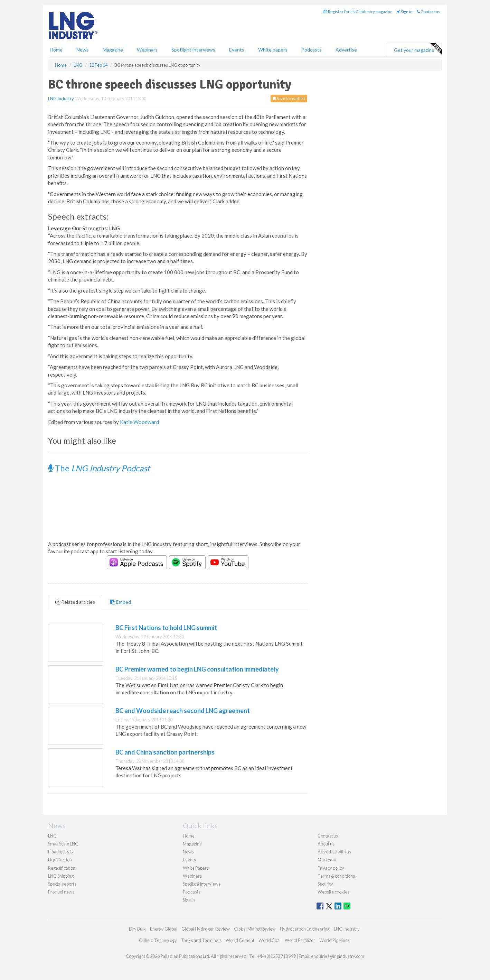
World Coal (270, 940)
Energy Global (164, 929)
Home (56, 50)
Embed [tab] (121, 602)
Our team (327, 860)
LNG (52, 836)
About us (326, 844)
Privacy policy (331, 868)
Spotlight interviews (193, 50)
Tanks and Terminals (201, 940)
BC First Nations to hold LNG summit (166, 628)
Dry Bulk (137, 929)
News (188, 852)
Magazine (113, 50)
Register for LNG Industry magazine (358, 12)
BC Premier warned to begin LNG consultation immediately (197, 669)
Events (237, 50)
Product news (61, 892)
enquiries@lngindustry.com (338, 956)
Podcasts (312, 50)
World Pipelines (334, 940)
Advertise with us (334, 852)
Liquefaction (60, 860)
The (99, 468)
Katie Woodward (139, 422)
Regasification (62, 868)
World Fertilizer (300, 940)
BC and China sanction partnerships (165, 752)
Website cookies (333, 892)
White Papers (196, 868)
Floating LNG (60, 852)
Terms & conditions (336, 876)
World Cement (240, 940)
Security (325, 884)
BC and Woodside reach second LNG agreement (183, 711)
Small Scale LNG (63, 844)
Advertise (346, 50)
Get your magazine (418, 49)
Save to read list (289, 98)
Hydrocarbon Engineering (305, 929)
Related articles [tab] (75, 602)
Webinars (147, 50)
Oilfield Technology (158, 940)
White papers (273, 50)
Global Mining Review (255, 929)
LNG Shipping (61, 876)
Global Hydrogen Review (206, 929)
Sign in (405, 12)
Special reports (62, 884)
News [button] (83, 50)
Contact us (428, 12)
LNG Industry (61, 99)
